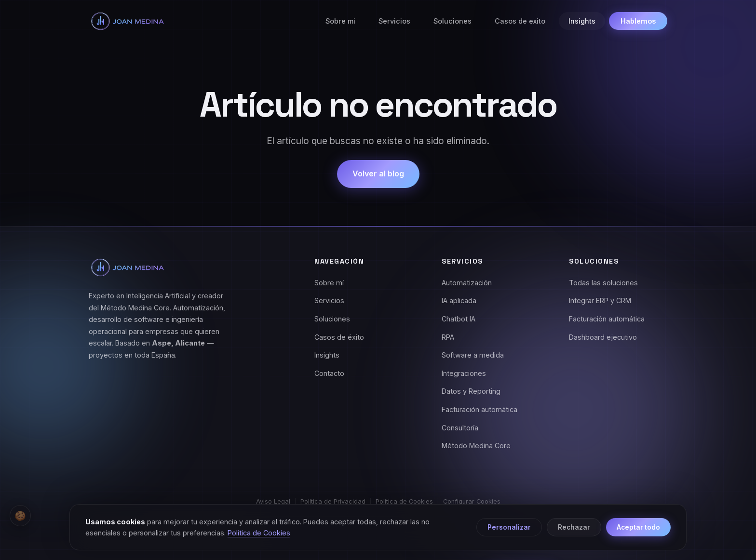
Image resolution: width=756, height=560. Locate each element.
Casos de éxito (339, 337)
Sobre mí (329, 283)
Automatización (467, 283)
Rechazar (574, 529)
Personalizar (509, 529)
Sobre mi (340, 21)
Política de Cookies (404, 501)
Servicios (394, 21)
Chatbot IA (459, 319)
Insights (582, 21)
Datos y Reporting (471, 391)
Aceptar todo (638, 529)
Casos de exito (520, 21)
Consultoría (460, 428)
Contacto (329, 373)
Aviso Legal (273, 501)
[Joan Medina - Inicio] (127, 21)
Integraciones (464, 373)
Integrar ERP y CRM (600, 300)
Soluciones (452, 21)
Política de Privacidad (333, 501)
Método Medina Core (476, 446)
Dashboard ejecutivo (603, 337)
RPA (448, 337)
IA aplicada (459, 300)
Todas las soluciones (603, 283)
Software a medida (473, 355)
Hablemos (638, 21)
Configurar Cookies (472, 501)
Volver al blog (378, 173)
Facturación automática (479, 409)
